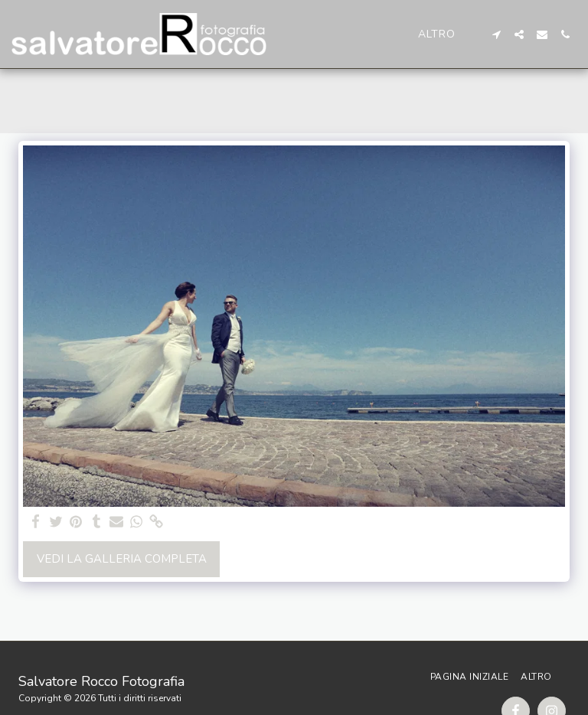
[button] (496, 34)
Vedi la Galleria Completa (122, 559)
